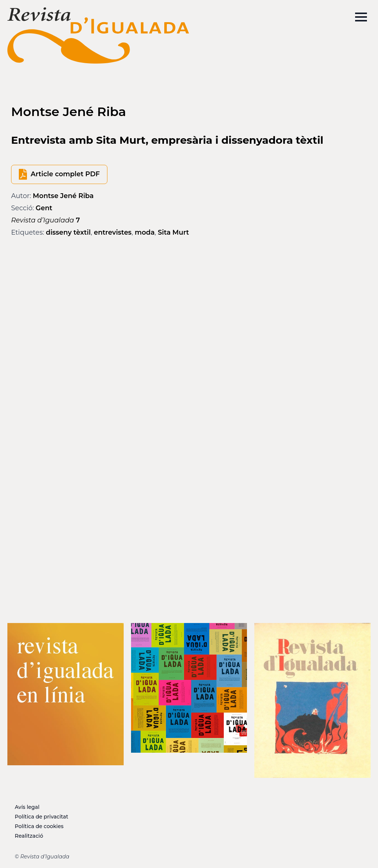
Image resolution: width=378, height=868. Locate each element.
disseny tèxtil (68, 232)
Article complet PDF (65, 174)
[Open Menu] (361, 17)
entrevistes (113, 232)
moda (145, 232)
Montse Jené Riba (63, 196)
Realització (29, 836)
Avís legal (27, 807)
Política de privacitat (42, 817)
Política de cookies (39, 826)
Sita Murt (173, 232)
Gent (44, 208)
